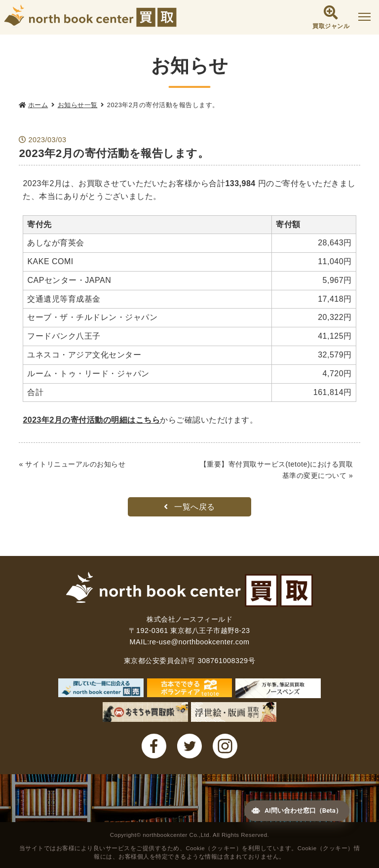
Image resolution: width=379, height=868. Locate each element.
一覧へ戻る (189, 507)
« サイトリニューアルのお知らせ (72, 464)
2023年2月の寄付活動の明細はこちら (91, 420)
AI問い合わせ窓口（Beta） (291, 808)
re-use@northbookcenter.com (200, 642)
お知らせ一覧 (78, 105)
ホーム (38, 105)
